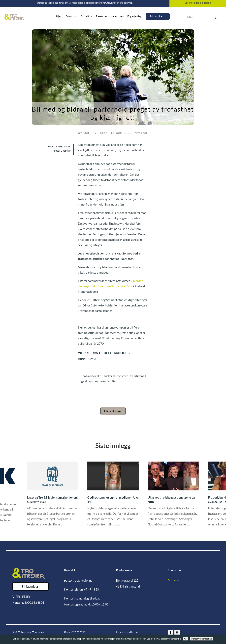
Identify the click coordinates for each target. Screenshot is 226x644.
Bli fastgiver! (31, 586)
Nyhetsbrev (117, 16)
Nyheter (141, 133)
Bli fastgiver (157, 16)
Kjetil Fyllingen (95, 133)
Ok (186, 639)
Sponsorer (175, 570)
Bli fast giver (113, 411)
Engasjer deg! (135, 16)
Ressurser (102, 16)
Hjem (59, 16)
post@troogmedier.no (78, 580)
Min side (173, 580)
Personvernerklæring (127, 632)
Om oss (70, 16)
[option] (113, 496)
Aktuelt (85, 16)
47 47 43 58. (92, 589)
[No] (222, 639)
